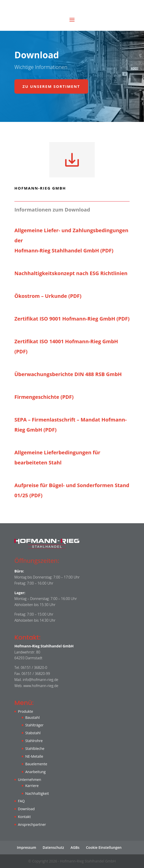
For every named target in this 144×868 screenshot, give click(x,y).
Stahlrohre (34, 741)
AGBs (75, 847)
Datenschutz (53, 847)
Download (26, 809)
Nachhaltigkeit (37, 793)
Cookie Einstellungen (104, 847)
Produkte (26, 711)
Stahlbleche (35, 748)
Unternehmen (30, 780)
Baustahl (32, 717)
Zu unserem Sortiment (51, 86)
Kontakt (24, 817)
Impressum (27, 847)
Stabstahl (33, 733)
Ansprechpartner (32, 824)
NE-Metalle (34, 756)
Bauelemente (36, 764)
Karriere (32, 786)
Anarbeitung (35, 772)
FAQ (21, 801)
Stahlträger (34, 725)
